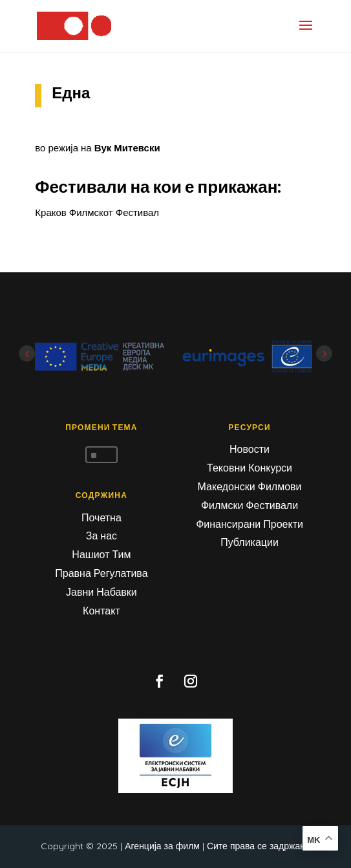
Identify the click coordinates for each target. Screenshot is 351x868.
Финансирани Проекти (250, 524)
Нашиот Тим (101, 554)
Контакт (101, 611)
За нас (101, 536)
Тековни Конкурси (250, 468)
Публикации (250, 542)
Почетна (101, 517)
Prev (27, 353)
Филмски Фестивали (250, 505)
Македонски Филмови (250, 486)
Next (324, 353)
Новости (250, 449)
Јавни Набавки (101, 592)
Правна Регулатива (101, 573)
